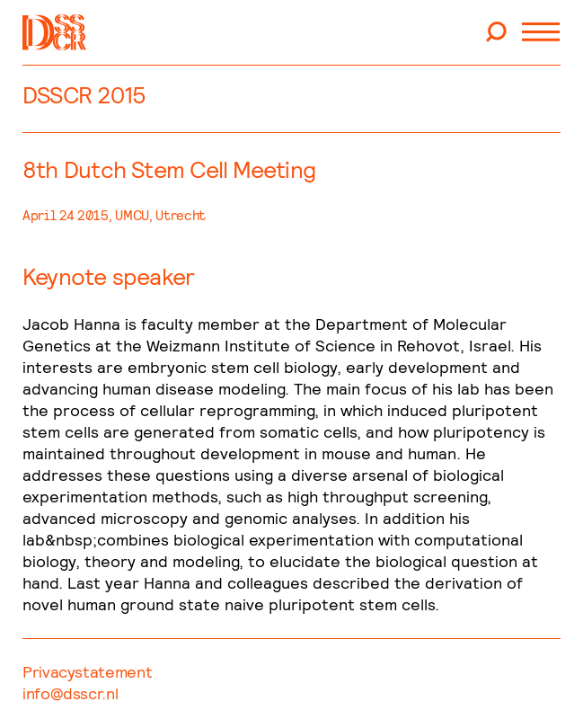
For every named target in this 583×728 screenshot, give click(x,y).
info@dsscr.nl (70, 693)
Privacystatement (87, 672)
